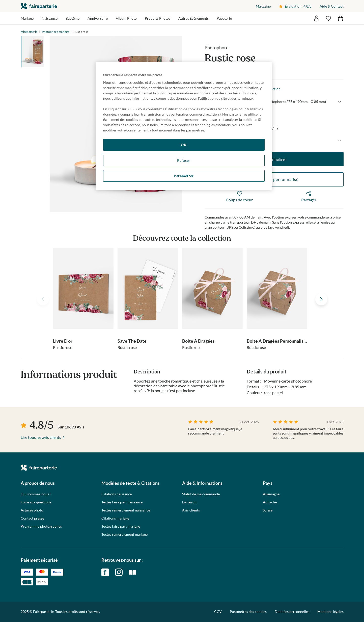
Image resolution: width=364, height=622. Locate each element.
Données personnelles (292, 612)
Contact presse (32, 518)
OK (184, 145)
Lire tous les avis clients (41, 437)
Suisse (268, 510)
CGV (218, 612)
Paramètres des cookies (248, 612)
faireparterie (39, 6)
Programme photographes (41, 526)
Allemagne (271, 494)
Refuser (184, 160)
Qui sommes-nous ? (36, 494)
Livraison (189, 502)
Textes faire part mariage (121, 526)
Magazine (263, 6)
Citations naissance (117, 494)
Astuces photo (32, 510)
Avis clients (191, 510)
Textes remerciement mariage (124, 534)
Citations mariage (115, 518)
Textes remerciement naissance (126, 510)
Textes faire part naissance (122, 502)
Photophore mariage (55, 32)
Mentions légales (330, 612)
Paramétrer (184, 176)
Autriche (270, 502)
